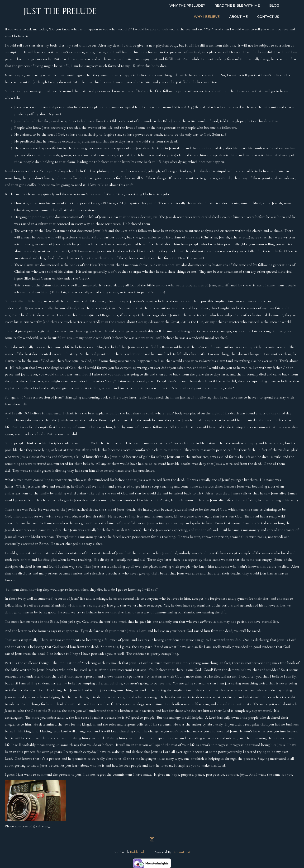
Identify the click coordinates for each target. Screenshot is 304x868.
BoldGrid (137, 852)
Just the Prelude (60, 11)
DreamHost (182, 852)
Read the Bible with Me (237, 5)
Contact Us (268, 17)
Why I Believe (207, 17)
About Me (238, 17)
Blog (274, 5)
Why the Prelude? (187, 5)
